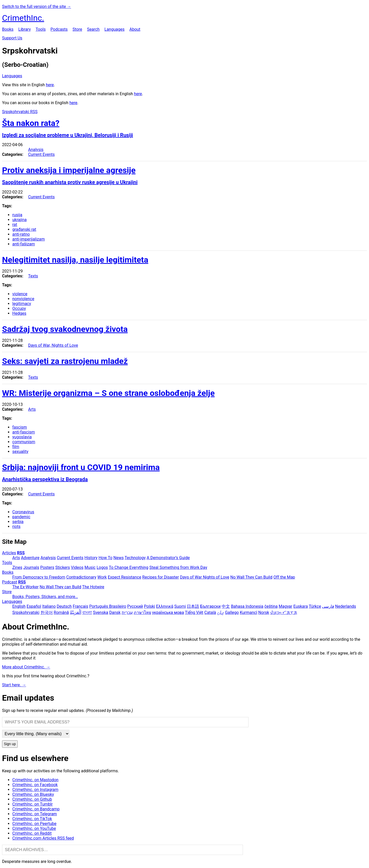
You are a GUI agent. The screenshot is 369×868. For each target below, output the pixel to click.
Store (77, 29)
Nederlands (346, 606)
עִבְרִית (127, 612)
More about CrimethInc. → (26, 667)
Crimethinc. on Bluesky (33, 794)
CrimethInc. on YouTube (34, 828)
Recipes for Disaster (161, 577)
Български (210, 606)
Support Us (12, 38)
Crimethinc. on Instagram (35, 790)
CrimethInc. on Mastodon (35, 780)
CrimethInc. (23, 18)
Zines (17, 567)
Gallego (232, 612)
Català (210, 612)
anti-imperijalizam (29, 239)
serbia (18, 522)
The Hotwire (93, 587)
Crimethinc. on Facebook (35, 785)
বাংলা (87, 612)
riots (16, 527)
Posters (47, 567)
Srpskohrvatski (26, 612)
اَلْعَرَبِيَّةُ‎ (76, 612)
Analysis (36, 150)
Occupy (19, 308)
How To (105, 558)
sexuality (20, 452)
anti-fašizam (24, 244)
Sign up (10, 744)
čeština (271, 606)
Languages (115, 29)
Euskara (301, 606)
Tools (41, 29)
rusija (17, 215)
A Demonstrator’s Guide (168, 558)
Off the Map (284, 577)
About (135, 29)
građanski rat (24, 229)
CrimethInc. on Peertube (34, 824)
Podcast (10, 582)
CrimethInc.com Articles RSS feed (43, 838)
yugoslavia (22, 437)
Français (81, 606)
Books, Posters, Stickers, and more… (45, 597)
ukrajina (19, 220)
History (91, 558)
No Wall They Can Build (251, 577)
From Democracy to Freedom (39, 577)
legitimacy (22, 304)
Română (61, 612)
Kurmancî (249, 612)
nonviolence (23, 299)
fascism (20, 427)
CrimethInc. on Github (32, 799)
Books (8, 29)
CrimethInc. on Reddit (32, 833)
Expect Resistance (125, 577)
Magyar (285, 606)
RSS (21, 553)
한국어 (47, 612)
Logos (102, 567)
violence (20, 294)
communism (24, 442)
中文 (226, 606)
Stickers (63, 567)
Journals (31, 567)
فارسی (328, 606)
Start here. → (14, 685)
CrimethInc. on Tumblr (33, 804)
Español (34, 606)
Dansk (115, 612)
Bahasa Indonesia (247, 606)
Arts (32, 409)
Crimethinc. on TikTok (32, 819)
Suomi (180, 606)
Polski (150, 606)
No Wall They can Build (60, 587)
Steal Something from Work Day (178, 567)
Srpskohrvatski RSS (20, 112)
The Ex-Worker (25, 587)
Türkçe (315, 606)
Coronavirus (23, 512)
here (50, 85)
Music (90, 567)
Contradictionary (81, 577)
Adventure (30, 558)
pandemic (21, 517)
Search (93, 29)
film (16, 447)
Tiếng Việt (194, 612)
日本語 (193, 606)
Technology (135, 558)
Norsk (264, 612)
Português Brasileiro (108, 606)
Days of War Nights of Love (205, 577)
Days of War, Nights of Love (53, 345)
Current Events (42, 154)
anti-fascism (24, 432)
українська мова (168, 612)
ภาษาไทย (142, 612)
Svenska (101, 612)
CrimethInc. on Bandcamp (36, 809)
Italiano (49, 606)
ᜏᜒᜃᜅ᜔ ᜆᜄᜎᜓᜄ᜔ (284, 612)
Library (25, 29)
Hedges (19, 313)
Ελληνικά (165, 606)
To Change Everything (129, 567)
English (19, 606)
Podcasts (59, 29)
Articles (9, 553)
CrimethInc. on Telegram (35, 814)
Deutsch (64, 606)
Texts (33, 276)
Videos (77, 567)
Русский (135, 606)
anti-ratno (21, 234)
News (119, 558)
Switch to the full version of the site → (37, 7)
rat (15, 225)
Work (102, 577)
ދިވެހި (221, 612)
